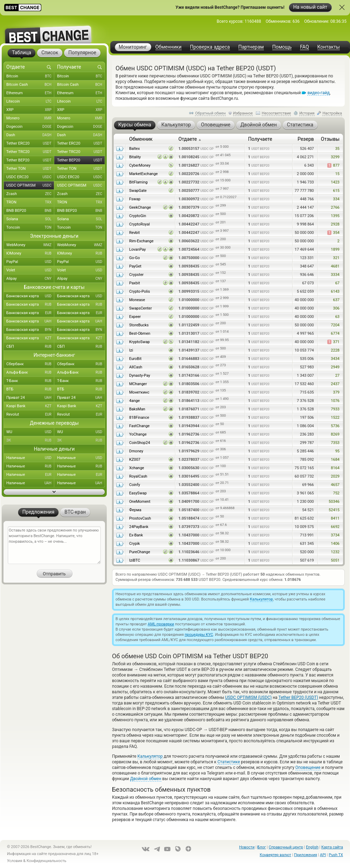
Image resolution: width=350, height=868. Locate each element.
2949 (335, 367)
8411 (335, 518)
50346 (334, 502)
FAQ (304, 47)
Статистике (229, 762)
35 (337, 149)
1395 (335, 216)
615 (336, 191)
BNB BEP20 (30, 211)
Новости (247, 847)
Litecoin (30, 102)
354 (333, 233)
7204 (335, 325)
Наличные (30, 458)
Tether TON (30, 169)
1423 (335, 182)
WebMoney (30, 245)
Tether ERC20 (30, 144)
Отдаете (190, 139)
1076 (335, 401)
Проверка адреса (210, 47)
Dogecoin (30, 127)
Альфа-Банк (30, 373)
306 (336, 308)
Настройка (332, 113)
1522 (335, 418)
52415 (334, 510)
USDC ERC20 (30, 177)
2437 (335, 384)
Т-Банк (30, 381)
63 (337, 317)
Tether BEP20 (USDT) (298, 697)
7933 (335, 409)
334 (336, 199)
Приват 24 (30, 398)
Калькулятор (261, 599)
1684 (335, 460)
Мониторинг (133, 47)
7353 (335, 443)
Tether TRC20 (30, 152)
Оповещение (308, 768)
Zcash (30, 194)
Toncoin (30, 228)
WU (30, 432)
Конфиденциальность (47, 861)
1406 (335, 544)
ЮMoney (30, 254)
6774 (335, 334)
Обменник (141, 139)
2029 (335, 476)
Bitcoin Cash (30, 85)
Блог (261, 847)
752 (336, 493)
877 (333, 165)
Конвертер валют (275, 855)
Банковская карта (30, 296)
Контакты (329, 47)
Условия (15, 861)
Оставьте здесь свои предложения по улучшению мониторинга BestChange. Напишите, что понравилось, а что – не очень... (54, 545)
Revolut (30, 415)
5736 (335, 426)
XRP (30, 110)
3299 (335, 157)
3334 (335, 275)
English (312, 847)
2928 (335, 224)
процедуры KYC (199, 635)
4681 (335, 266)
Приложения (306, 855)
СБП (30, 347)
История (307, 113)
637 (336, 300)
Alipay (30, 279)
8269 (335, 434)
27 (337, 376)
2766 (335, 207)
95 (337, 451)
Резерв (306, 139)
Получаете (260, 139)
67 (337, 283)
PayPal (30, 262)
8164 (335, 468)
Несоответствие (276, 113)
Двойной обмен (146, 779)
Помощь (282, 47)
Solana (30, 219)
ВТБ (30, 389)
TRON (30, 202)
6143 (335, 291)
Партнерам (251, 47)
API (323, 855)
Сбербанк (30, 364)
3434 (335, 359)
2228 (335, 350)
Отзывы (330, 139)
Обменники (169, 47)
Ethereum (30, 93)
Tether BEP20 (30, 160)
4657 (335, 485)
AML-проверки (161, 624)
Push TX (336, 855)
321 (336, 258)
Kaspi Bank (30, 406)
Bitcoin (30, 76)
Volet (30, 270)
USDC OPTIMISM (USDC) (248, 697)
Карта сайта (332, 847)
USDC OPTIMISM (30, 186)
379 (336, 392)
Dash (30, 135)
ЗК (30, 440)
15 (337, 174)
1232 (335, 552)
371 (333, 342)
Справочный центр (286, 847)
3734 (335, 535)
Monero (30, 118)
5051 (335, 560)
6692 (335, 527)
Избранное (243, 113)
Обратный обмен (210, 113)
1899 (335, 249)
